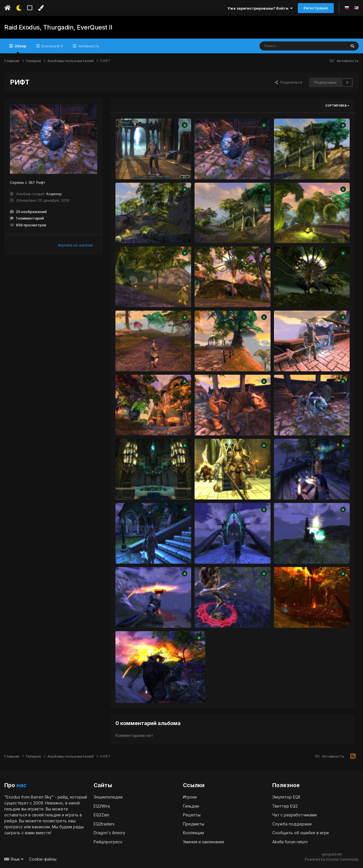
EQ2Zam (101, 815)
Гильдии (191, 806)
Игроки (190, 797)
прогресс (14, 827)
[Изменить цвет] (41, 8)
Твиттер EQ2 (285, 806)
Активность (88, 46)
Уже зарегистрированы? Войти (260, 8)
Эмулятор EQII (286, 797)
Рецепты (192, 815)
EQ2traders (104, 824)
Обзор (20, 49)
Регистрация (316, 8)
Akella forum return (290, 842)
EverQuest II (52, 46)
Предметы (194, 824)
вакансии (41, 827)
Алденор (54, 194)
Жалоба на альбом (75, 245)
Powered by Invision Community (332, 859)
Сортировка (337, 106)
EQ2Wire (102, 806)
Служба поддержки (292, 824)
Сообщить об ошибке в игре (301, 833)
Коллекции (193, 833)
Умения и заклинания (203, 842)
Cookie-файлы (43, 859)
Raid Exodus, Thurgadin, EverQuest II (58, 27)
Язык (14, 859)
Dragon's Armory (109, 833)
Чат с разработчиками (295, 815)
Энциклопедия (108, 797)
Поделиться (288, 82)
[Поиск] (292, 46)
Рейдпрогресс (108, 842)
